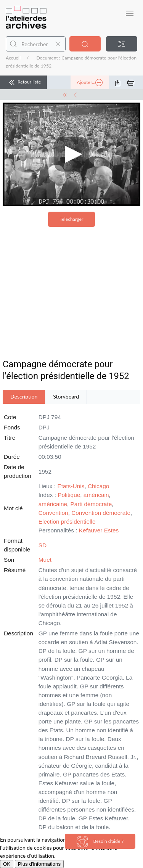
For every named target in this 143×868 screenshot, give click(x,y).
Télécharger (72, 219)
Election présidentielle (67, 522)
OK (7, 864)
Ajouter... (90, 83)
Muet (45, 560)
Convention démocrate (101, 513)
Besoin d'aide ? (100, 842)
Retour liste (23, 82)
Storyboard (66, 396)
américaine (53, 504)
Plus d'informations (39, 864)
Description (24, 396)
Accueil (13, 58)
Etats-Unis (71, 486)
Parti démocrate (91, 504)
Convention (53, 513)
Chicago (98, 486)
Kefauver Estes (99, 530)
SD (43, 545)
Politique (69, 495)
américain (96, 495)
